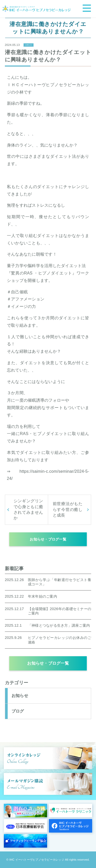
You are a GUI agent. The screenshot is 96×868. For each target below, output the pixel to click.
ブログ (18, 711)
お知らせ (29, 45)
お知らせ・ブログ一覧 (48, 539)
